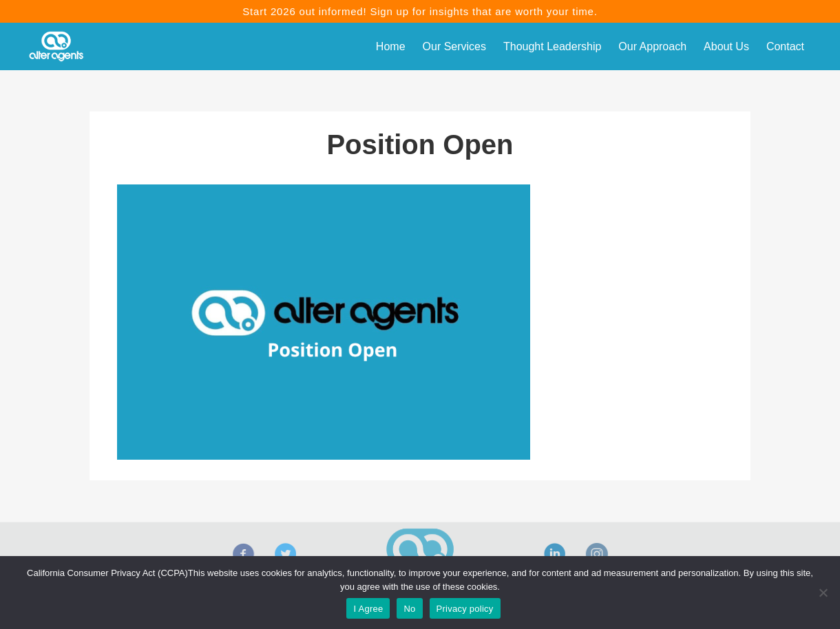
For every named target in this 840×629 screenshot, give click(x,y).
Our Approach (652, 46)
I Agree (368, 609)
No (409, 609)
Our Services (454, 46)
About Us (726, 46)
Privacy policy (465, 609)
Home (391, 46)
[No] (823, 593)
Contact (785, 46)
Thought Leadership (552, 46)
